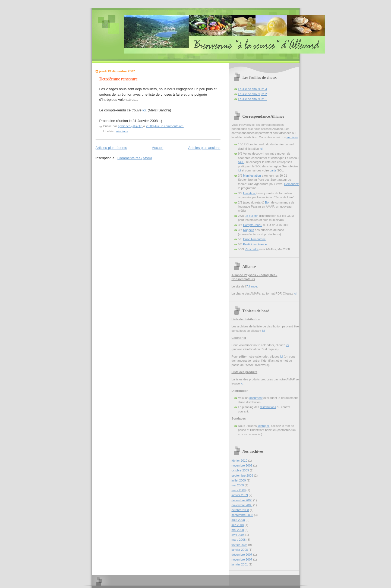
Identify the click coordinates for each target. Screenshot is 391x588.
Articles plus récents (111, 148)
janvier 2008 (240, 550)
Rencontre (252, 249)
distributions (268, 407)
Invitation (249, 193)
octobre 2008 (240, 510)
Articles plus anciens (204, 148)
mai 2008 (238, 530)
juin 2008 (238, 525)
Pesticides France (255, 244)
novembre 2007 (242, 559)
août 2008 (238, 520)
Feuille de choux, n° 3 (253, 89)
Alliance (252, 286)
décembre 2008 (242, 500)
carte (273, 170)
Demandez (291, 184)
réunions (122, 131)
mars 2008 (239, 540)
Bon (268, 202)
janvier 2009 (240, 495)
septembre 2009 (242, 476)
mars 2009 (239, 490)
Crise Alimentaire (254, 239)
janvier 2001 (240, 564)
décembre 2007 (242, 555)
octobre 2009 (240, 470)
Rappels (249, 230)
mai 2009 (238, 485)
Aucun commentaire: (169, 126)
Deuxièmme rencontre (118, 79)
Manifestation (252, 176)
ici (239, 170)
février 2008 (239, 545)
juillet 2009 (239, 480)
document (256, 398)
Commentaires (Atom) (135, 158)
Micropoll (263, 426)
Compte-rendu (253, 225)
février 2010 (239, 461)
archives (292, 137)
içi (144, 110)
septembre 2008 (242, 515)
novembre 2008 (242, 505)
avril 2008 (238, 535)
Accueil (157, 148)
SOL (241, 162)
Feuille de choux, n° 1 (253, 99)
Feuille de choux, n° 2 (253, 94)
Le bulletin (251, 216)
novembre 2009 (242, 465)
